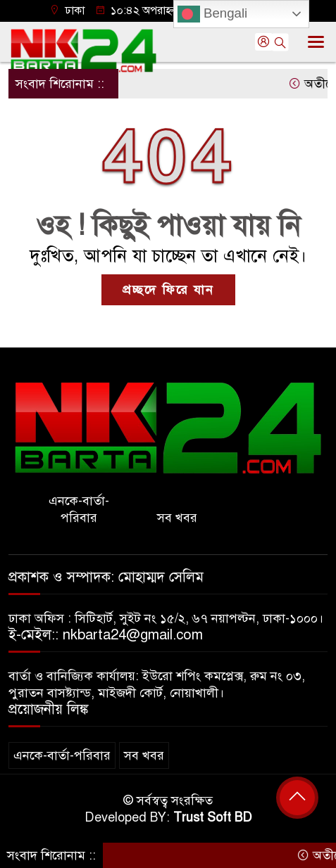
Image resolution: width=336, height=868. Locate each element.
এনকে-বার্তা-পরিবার (79, 509)
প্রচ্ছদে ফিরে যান (168, 290)
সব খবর (177, 518)
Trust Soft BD (213, 817)
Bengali (212, 14)
